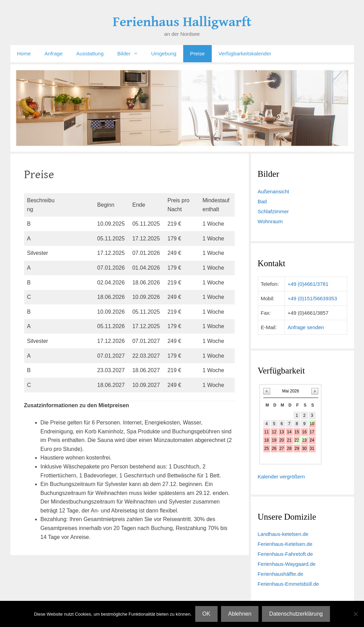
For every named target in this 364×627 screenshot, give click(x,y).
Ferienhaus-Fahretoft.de (285, 554)
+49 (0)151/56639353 (312, 298)
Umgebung (164, 53)
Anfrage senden (306, 327)
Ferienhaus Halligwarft (182, 22)
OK (206, 614)
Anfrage (54, 53)
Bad (262, 201)
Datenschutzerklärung (296, 614)
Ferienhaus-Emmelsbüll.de (288, 584)
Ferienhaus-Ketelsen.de (285, 544)
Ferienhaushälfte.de (281, 574)
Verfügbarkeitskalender (245, 53)
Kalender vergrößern (282, 477)
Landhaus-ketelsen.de (283, 534)
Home (24, 53)
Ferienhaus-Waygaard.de (287, 564)
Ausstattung (90, 53)
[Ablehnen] (355, 614)
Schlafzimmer (273, 211)
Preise (197, 53)
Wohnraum (270, 221)
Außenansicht (274, 191)
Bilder (131, 54)
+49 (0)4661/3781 (308, 284)
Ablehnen (240, 614)
